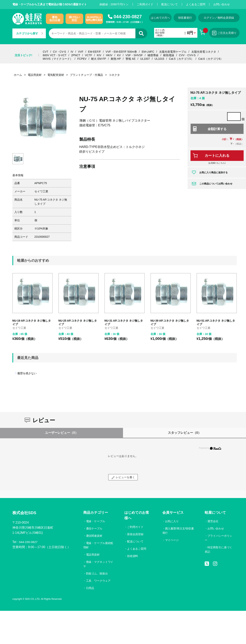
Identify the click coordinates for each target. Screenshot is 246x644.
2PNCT (76, 55)
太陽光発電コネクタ (204, 52)
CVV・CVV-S (187, 55)
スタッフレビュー (184, 433)
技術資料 (133, 556)
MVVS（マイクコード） (58, 59)
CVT (45, 52)
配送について (170, 4)
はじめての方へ (161, 18)
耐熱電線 (169, 55)
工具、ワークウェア (98, 581)
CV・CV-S (59, 52)
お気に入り (172, 521)
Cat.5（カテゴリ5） (181, 59)
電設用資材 (93, 555)
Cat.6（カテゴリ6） (210, 59)
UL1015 (159, 59)
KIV (99, 55)
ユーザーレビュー (61, 433)
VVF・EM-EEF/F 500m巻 (121, 52)
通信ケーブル (94, 528)
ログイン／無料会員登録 (223, 18)
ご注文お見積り (228, 33)
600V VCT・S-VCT (55, 55)
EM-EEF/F (94, 52)
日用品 (90, 588)
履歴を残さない (27, 373)
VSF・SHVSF (134, 55)
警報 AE (131, 59)
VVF (81, 52)
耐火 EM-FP (98, 59)
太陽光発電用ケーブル (173, 52)
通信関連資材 (94, 536)
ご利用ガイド (145, 4)
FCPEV (82, 59)
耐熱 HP (116, 59)
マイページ (172, 540)
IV (72, 52)
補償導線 (153, 55)
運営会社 (213, 521)
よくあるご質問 (196, 4)
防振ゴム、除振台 (97, 573)
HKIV (109, 55)
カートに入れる (217, 156)
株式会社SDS (25, 513)
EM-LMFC (148, 52)
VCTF (88, 55)
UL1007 (145, 59)
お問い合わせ (222, 4)
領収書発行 (188, 18)
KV (119, 55)
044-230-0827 (128, 17)
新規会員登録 (135, 534)
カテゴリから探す (30, 33)
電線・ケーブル (96, 521)
